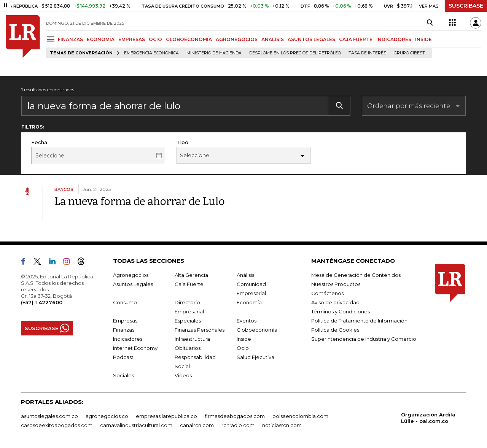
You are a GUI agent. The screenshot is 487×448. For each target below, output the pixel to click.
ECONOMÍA (101, 39)
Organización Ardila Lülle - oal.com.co (428, 418)
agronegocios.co (107, 416)
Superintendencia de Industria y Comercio (364, 339)
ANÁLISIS (273, 39)
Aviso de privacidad (335, 302)
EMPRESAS (132, 39)
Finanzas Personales (200, 330)
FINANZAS (70, 39)
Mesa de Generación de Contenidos (356, 275)
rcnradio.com (238, 425)
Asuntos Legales (133, 284)
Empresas (125, 321)
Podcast (123, 357)
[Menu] (52, 39)
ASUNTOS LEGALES (311, 39)
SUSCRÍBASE (466, 6)
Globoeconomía (257, 330)
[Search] (430, 23)
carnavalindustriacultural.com (136, 425)
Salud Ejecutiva (255, 357)
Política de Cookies (335, 330)
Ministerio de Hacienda (214, 53)
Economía (249, 302)
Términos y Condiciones (341, 311)
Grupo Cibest (409, 53)
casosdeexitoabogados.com (57, 425)
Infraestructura (192, 339)
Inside (244, 339)
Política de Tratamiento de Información (359, 321)
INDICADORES (394, 39)
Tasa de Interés (367, 53)
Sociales (123, 375)
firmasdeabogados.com (235, 416)
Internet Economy (135, 348)
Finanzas (124, 330)
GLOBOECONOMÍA (189, 39)
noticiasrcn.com (282, 425)
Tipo (182, 142)
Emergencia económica (151, 53)
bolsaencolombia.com (300, 416)
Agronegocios (131, 275)
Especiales (188, 321)
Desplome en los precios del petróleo (295, 53)
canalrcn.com (197, 425)
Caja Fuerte (189, 284)
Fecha (39, 142)
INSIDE (423, 39)
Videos (183, 375)
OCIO (155, 39)
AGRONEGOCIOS (237, 39)
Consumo (125, 302)
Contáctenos (327, 293)
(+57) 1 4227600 (42, 302)
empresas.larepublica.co (166, 416)
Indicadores (128, 339)
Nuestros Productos (336, 284)
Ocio (243, 348)
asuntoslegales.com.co (49, 416)
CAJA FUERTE (356, 39)
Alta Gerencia (191, 275)
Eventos (247, 321)
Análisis (245, 275)
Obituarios (188, 348)
